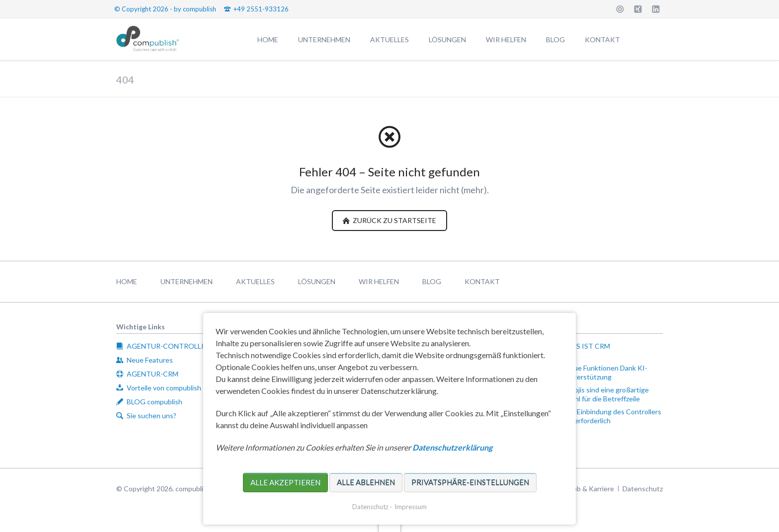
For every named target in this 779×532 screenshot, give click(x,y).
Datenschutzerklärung (452, 447)
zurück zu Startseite (394, 220)
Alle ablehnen (366, 482)
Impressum (411, 507)
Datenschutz (370, 507)
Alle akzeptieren (285, 482)
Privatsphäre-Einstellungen (470, 482)
